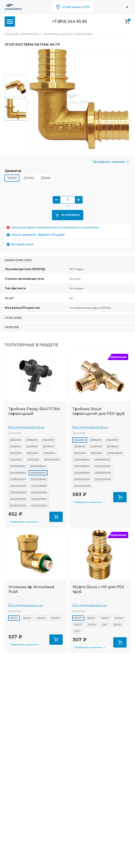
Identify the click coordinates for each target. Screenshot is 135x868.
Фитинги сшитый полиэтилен (68, 34)
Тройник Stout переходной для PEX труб (99, 415)
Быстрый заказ (22, 248)
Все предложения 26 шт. (27, 430)
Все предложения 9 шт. (90, 609)
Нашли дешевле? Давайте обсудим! (38, 238)
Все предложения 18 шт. (91, 430)
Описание (13, 321)
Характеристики (18, 264)
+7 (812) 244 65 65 (69, 21)
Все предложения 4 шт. (26, 609)
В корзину (68, 218)
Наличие (12, 331)
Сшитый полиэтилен (22, 34)
